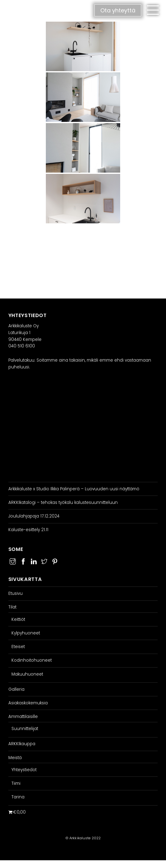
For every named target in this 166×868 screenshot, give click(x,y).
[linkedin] (34, 561)
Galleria (16, 689)
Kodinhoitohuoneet (32, 660)
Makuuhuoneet (27, 674)
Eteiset (18, 647)
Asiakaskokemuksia (28, 703)
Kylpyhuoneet (26, 633)
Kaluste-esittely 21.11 (28, 530)
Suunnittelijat (25, 729)
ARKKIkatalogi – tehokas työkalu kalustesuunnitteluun (63, 503)
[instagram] (13, 561)
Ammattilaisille (23, 717)
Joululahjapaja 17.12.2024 (34, 516)
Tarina (18, 797)
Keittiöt (18, 619)
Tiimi (16, 783)
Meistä (15, 758)
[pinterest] (55, 561)
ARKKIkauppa (22, 744)
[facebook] (23, 561)
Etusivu (15, 593)
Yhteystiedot (24, 770)
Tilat (12, 607)
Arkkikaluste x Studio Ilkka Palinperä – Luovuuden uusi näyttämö (74, 489)
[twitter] (44, 561)
